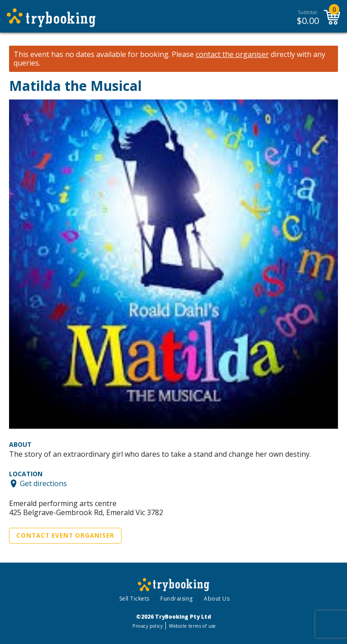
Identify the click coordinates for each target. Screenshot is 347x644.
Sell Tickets (134, 599)
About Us (217, 599)
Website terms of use (192, 626)
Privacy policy (148, 626)
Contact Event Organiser (65, 535)
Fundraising (177, 599)
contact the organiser (232, 54)
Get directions (43, 483)
